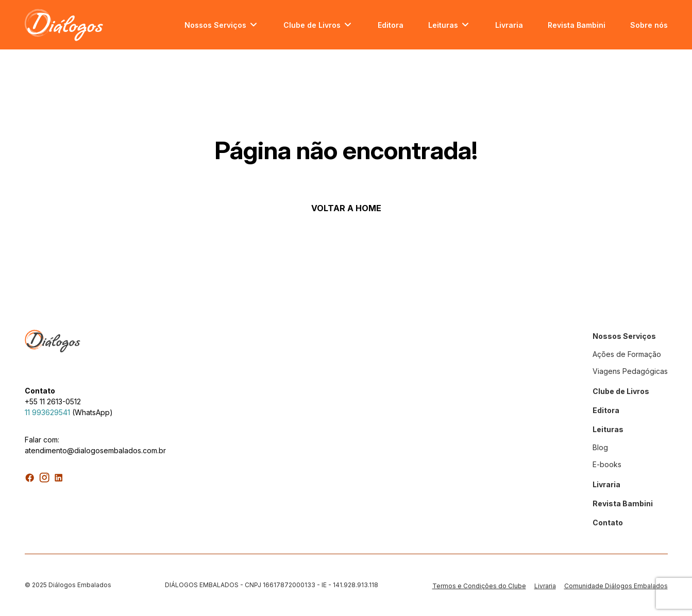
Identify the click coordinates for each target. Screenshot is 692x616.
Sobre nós (649, 25)
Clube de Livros (312, 25)
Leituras (443, 25)
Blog (600, 447)
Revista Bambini (577, 25)
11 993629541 (47, 412)
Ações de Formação (627, 354)
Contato (608, 523)
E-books (607, 464)
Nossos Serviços (215, 25)
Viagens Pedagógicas (630, 371)
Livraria (509, 25)
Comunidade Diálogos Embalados (616, 586)
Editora (391, 25)
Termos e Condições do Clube (479, 586)
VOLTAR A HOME (346, 208)
